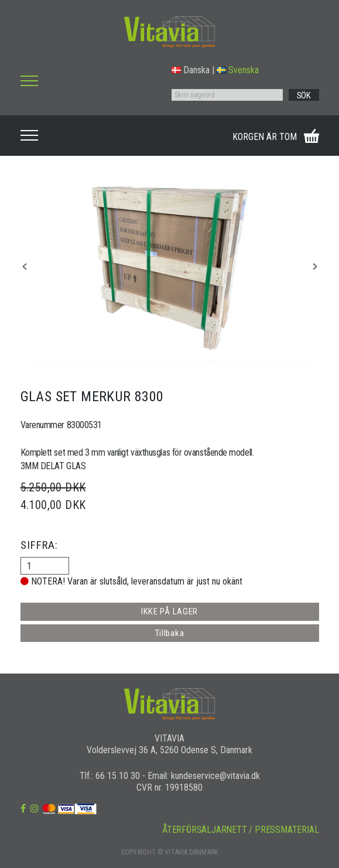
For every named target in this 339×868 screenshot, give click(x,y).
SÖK (304, 95)
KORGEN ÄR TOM (265, 137)
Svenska (238, 70)
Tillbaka (170, 633)
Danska (191, 70)
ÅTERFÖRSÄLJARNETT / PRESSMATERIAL (240, 830)
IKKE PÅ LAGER (169, 611)
